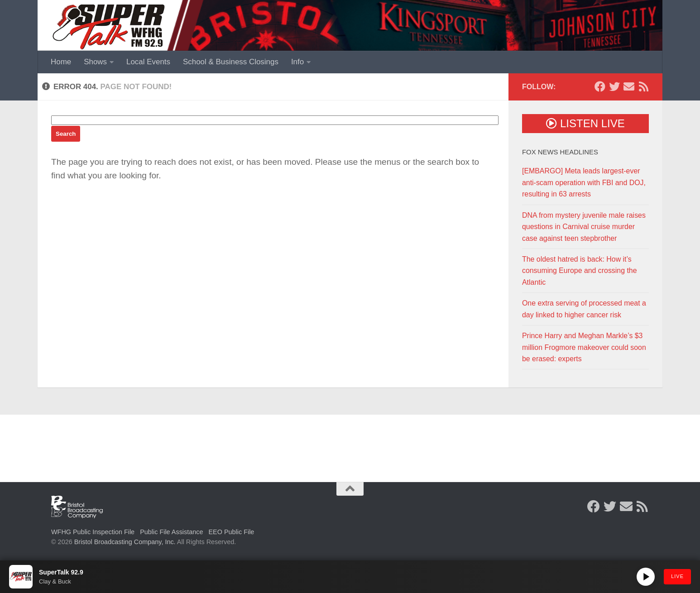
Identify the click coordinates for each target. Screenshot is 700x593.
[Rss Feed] (643, 86)
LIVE (677, 576)
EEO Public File (232, 532)
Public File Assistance (171, 532)
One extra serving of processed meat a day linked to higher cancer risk (584, 309)
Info (297, 62)
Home (61, 62)
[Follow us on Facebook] (600, 86)
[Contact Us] (629, 86)
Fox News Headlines (560, 152)
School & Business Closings (231, 62)
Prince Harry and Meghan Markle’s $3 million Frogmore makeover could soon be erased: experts (584, 347)
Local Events (148, 62)
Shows (95, 62)
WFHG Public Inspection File (93, 532)
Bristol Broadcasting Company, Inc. (125, 542)
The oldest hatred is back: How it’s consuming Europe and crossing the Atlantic (580, 271)
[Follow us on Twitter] (614, 86)
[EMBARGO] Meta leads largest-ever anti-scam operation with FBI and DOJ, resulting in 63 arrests (584, 182)
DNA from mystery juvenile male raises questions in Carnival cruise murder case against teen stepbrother (584, 227)
